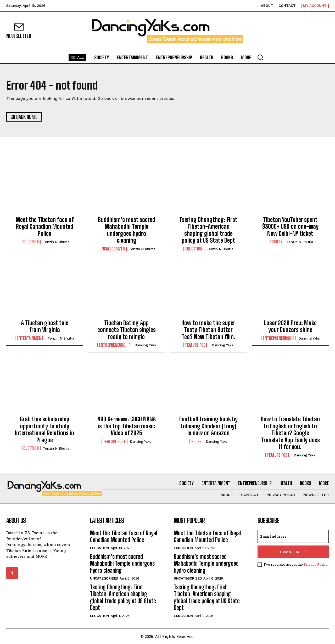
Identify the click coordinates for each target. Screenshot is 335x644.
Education (30, 242)
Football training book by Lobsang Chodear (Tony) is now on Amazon (208, 426)
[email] (293, 536)
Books (196, 441)
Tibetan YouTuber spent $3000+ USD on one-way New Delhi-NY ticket (290, 227)
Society (276, 242)
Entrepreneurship (115, 345)
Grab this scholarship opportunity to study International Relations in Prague (44, 429)
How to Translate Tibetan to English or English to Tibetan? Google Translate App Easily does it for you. (290, 433)
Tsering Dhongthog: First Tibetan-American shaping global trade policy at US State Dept (208, 230)
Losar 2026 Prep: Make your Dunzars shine (290, 326)
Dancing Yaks (145, 345)
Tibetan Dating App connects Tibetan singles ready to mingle (127, 330)
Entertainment (30, 338)
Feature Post (196, 345)
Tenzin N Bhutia (56, 242)
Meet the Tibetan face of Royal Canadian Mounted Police (45, 227)
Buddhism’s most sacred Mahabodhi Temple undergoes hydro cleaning (127, 230)
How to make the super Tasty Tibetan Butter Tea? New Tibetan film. (208, 330)
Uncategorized (112, 249)
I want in (293, 552)
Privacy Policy (316, 564)
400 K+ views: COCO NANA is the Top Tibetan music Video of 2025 (127, 426)
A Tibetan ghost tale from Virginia (45, 326)
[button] (260, 57)
